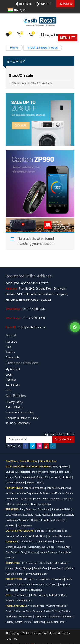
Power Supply (57, 568)
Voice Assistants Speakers (20, 515)
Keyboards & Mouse (33, 477)
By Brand (53, 536)
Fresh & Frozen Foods (43, 48)
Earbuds (10, 472)
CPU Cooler (47, 563)
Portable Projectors (37, 584)
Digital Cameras (44, 541)
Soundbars (44, 509)
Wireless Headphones (59, 488)
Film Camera (13, 552)
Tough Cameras (30, 552)
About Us (11, 342)
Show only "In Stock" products (32, 83)
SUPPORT (44, 4)
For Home (41, 531)
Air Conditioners (36, 606)
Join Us (10, 352)
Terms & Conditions (18, 423)
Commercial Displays (31, 590)
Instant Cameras (49, 552)
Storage (28, 568)
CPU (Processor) (30, 563)
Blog (8, 347)
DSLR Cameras (26, 541)
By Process (65, 536)
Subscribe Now (63, 439)
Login (49, 35)
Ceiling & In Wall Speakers (45, 520)
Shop (9, 390)
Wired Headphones (31, 499)
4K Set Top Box (39, 595)
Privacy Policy (14, 402)
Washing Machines (57, 606)
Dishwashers (26, 617)
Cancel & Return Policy (20, 412)
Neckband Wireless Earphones (22, 493)
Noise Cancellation (41, 504)
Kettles (19, 622)
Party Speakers (61, 466)
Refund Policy (14, 407)
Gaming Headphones (18, 504)
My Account (13, 369)
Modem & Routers (15, 483)
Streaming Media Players (19, 600)
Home (14, 48)
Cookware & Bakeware (61, 617)
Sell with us (66, 4)
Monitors (20, 574)
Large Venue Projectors (52, 579)
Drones (51, 547)
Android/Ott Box (57, 595)
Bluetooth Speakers (64, 515)
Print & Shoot (64, 547)
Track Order (24, 4)
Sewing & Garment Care (19, 611)
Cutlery (10, 622)
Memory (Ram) (40, 472)
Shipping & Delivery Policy (22, 418)
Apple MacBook (64, 477)
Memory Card (13, 477)
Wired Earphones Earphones (58, 499)
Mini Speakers (25, 525)
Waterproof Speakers (18, 520)
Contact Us (12, 357)
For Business (55, 531)
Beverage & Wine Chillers (47, 611)
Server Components (36, 574)
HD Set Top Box (21, 595)
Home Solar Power (55, 622)
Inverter (29, 622)
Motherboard (57, 472)
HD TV (41, 483)
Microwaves (41, 617)
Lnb (68, 472)
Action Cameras (37, 547)
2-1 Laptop (22, 536)
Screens (31, 483)
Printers (49, 477)
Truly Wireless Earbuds (52, 493)
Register (11, 380)
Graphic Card (41, 568)
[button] (68, 38)
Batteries (39, 622)
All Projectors (24, 472)
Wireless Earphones (35, 488)
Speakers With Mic (62, 509)
